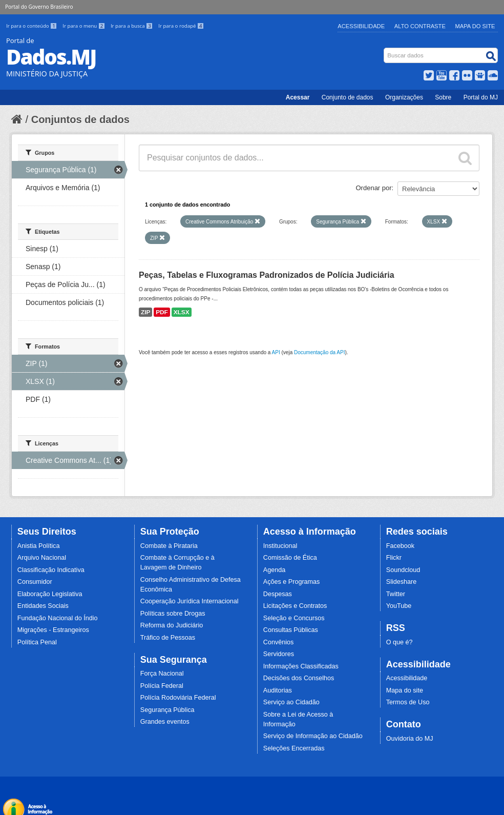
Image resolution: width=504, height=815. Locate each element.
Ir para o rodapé (181, 26)
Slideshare (402, 582)
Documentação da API (320, 352)
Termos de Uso (408, 702)
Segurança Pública (167, 710)
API (276, 352)
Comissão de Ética (290, 558)
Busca (385, 50)
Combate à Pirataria (169, 546)
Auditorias (278, 690)
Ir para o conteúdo (32, 26)
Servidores (279, 654)
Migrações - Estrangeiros (53, 630)
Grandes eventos (165, 722)
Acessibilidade (361, 26)
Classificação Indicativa (51, 570)
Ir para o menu (85, 26)
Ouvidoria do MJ (410, 739)
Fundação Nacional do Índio (58, 618)
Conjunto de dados (348, 97)
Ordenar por (374, 188)
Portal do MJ (481, 97)
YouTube (399, 606)
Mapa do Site (475, 26)
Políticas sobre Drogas (173, 614)
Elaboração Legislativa (50, 594)
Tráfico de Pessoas (168, 638)
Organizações (404, 97)
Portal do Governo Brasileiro (39, 7)
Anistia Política (39, 546)
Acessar (298, 97)
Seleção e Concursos (294, 618)
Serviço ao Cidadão (291, 702)
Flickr (394, 558)
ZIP (145, 312)
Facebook (400, 546)
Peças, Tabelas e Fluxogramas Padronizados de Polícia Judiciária (267, 275)
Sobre (443, 97)
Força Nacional (162, 674)
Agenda (274, 570)
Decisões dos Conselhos (299, 678)
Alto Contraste (420, 26)
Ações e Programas (292, 582)
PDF (162, 312)
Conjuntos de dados (80, 119)
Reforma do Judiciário (172, 625)
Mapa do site (405, 690)
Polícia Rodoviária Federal (178, 698)
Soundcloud (403, 570)
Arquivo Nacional (42, 558)
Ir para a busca (132, 26)
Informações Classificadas (301, 666)
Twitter (396, 594)
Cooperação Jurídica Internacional (190, 601)
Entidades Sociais (43, 606)
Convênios (279, 642)
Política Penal (37, 642)
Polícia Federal (162, 686)
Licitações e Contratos (295, 606)
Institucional (280, 546)
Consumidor (35, 582)
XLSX (182, 312)
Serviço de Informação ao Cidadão (313, 736)
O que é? (400, 642)
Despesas (278, 594)
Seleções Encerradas (294, 748)
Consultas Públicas (291, 630)
